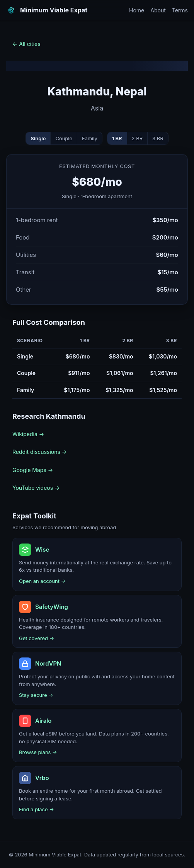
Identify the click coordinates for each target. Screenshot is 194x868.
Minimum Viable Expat (54, 10)
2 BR (137, 138)
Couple (64, 138)
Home (137, 10)
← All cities (26, 44)
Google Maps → (33, 470)
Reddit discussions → (40, 452)
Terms (180, 10)
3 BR (158, 138)
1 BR (117, 138)
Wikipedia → (28, 434)
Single (38, 138)
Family (90, 138)
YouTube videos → (36, 488)
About (158, 10)
